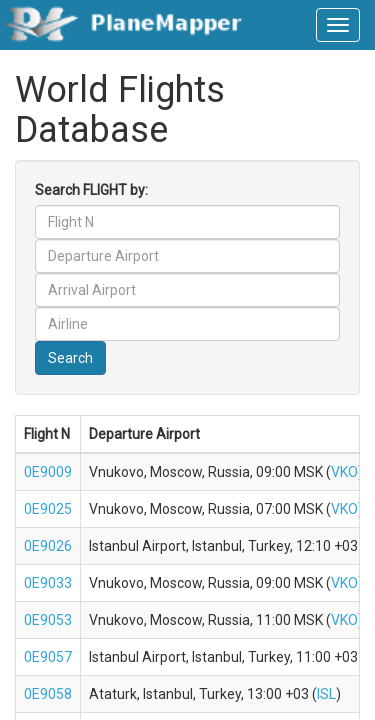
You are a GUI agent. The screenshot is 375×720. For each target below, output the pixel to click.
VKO (344, 472)
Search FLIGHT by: (91, 190)
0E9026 (48, 546)
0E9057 (48, 657)
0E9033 (48, 583)
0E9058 (48, 694)
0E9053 (48, 620)
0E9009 (48, 472)
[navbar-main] (338, 25)
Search (70, 358)
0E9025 (48, 509)
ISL (326, 694)
